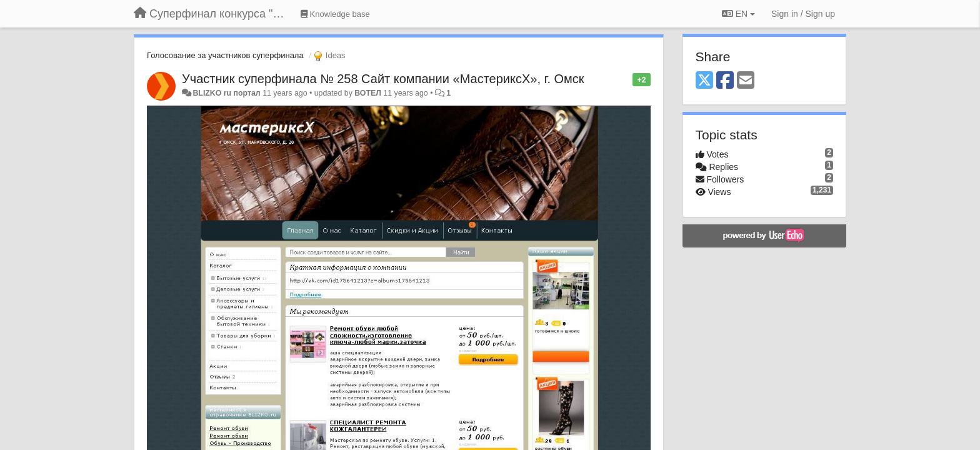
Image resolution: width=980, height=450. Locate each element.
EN (738, 14)
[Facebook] (725, 81)
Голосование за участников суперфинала (225, 55)
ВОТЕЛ (368, 93)
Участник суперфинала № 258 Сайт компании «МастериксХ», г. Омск (383, 79)
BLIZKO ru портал (226, 93)
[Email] (746, 81)
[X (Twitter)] (704, 81)
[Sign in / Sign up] (803, 14)
